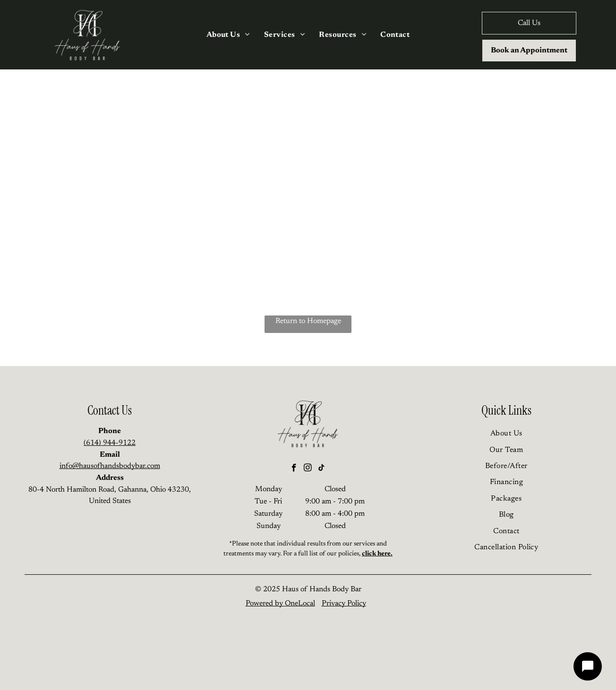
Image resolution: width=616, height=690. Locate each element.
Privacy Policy (344, 604)
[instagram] (308, 469)
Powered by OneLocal (280, 604)
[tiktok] (321, 469)
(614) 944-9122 (110, 443)
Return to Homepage (308, 321)
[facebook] (294, 469)
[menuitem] (228, 34)
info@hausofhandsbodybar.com (110, 466)
